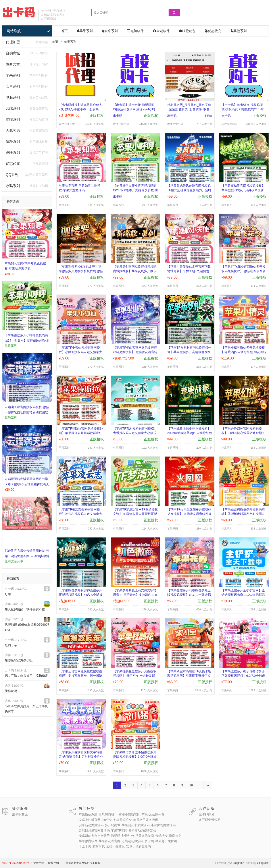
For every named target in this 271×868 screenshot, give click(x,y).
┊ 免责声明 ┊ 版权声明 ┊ (46, 863)
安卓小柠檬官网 (90, 820)
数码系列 (13, 186)
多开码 (149, 841)
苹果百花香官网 (110, 841)
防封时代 (99, 846)
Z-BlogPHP (237, 863)
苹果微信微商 (145, 836)
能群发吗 (11, 691)
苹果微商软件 (88, 841)
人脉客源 (13, 131)
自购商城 (13, 53)
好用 (8, 594)
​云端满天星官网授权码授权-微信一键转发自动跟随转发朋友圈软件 (27, 412)
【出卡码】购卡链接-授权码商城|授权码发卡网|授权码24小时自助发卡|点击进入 (243, 109)
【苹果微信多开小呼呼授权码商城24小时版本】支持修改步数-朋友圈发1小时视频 (27, 340)
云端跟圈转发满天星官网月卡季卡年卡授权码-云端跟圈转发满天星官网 (27, 484)
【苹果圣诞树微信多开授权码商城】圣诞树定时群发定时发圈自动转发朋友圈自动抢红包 (243, 514)
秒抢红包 (128, 836)
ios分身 (107, 820)
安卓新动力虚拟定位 (142, 830)
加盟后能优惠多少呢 (19, 660)
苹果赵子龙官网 (166, 841)
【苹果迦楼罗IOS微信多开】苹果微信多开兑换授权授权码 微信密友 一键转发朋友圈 (81, 271)
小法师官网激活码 (163, 825)
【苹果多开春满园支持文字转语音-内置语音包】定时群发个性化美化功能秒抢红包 (81, 757)
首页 (64, 31)
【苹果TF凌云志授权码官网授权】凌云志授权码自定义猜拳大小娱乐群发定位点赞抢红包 (81, 514)
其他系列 (238, 31)
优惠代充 (13, 164)
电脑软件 (135, 31)
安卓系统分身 (123, 820)
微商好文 (175, 836)
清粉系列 (13, 142)
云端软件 (161, 31)
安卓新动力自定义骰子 (94, 836)
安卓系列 (13, 86)
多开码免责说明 (210, 820)
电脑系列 (13, 97)
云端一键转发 (115, 846)
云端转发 (161, 836)
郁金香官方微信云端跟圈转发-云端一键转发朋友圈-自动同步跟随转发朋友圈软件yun (27, 556)
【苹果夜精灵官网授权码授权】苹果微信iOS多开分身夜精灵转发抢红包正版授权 (243, 190)
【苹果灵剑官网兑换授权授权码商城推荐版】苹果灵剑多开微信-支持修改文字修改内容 (135, 271)
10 (191, 785)
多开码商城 (113, 825)
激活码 (116, 836)
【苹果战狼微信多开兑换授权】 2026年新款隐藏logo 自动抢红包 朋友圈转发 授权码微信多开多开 (190, 433)
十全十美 (85, 846)
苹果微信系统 (88, 814)
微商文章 (13, 64)
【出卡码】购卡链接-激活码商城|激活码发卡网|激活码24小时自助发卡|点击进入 (134, 109)
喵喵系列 (13, 119)
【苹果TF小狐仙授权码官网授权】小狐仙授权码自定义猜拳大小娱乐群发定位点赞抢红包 (81, 352)
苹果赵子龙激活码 (146, 820)
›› (208, 785)
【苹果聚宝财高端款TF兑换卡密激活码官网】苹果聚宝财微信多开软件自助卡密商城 (189, 676)
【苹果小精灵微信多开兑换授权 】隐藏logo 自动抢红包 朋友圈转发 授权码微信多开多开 (244, 352)
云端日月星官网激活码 (94, 830)
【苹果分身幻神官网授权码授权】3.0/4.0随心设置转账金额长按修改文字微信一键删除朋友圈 (243, 433)
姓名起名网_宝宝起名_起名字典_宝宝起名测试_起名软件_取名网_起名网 (189, 109)
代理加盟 (13, 42)
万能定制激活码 (133, 841)
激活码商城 (106, 814)
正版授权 (97, 116)
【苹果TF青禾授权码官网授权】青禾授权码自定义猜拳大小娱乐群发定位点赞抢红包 (135, 433)
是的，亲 (11, 645)
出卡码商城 (20, 814)
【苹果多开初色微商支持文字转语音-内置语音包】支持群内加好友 (135, 595)
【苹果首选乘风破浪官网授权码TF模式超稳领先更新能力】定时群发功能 (189, 190)
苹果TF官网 (119, 830)
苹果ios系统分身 (153, 814)
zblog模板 (263, 863)
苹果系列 (13, 75)
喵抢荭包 (187, 31)
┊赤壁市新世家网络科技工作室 (82, 863)
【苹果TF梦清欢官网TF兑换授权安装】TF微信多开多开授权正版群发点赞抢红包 (135, 514)
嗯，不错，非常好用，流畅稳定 (26, 676)
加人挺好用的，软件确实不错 (25, 609)
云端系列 (13, 108)
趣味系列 (13, 153)
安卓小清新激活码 (138, 846)
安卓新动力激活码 (91, 825)
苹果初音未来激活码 (136, 825)
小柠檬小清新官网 (128, 814)
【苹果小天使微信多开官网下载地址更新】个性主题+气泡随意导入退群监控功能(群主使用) (189, 271)
